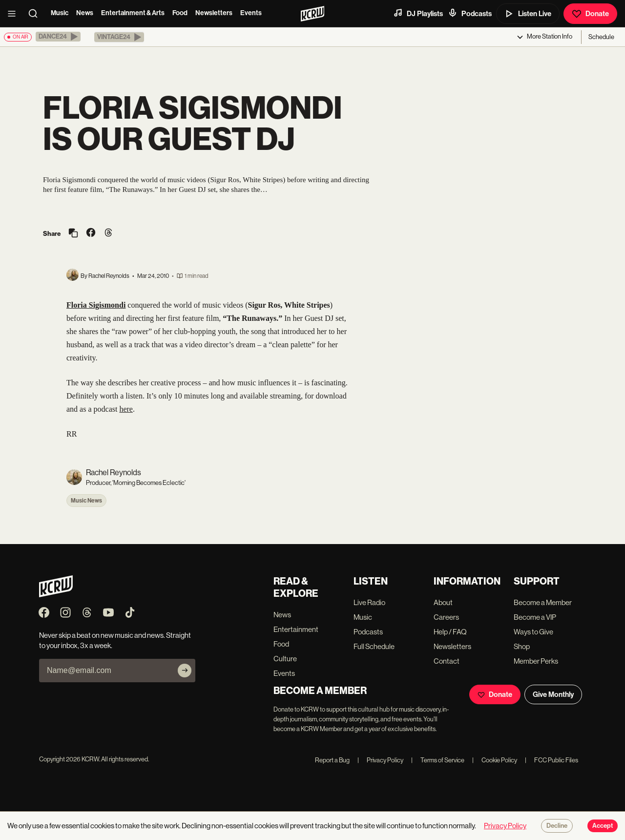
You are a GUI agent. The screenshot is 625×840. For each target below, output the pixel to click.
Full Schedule (374, 646)
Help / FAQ (450, 632)
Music (60, 13)
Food (180, 13)
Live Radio (369, 602)
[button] (58, 37)
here (126, 409)
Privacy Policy (380, 760)
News (85, 13)
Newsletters (214, 13)
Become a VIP (535, 617)
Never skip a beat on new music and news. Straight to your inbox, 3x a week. (115, 640)
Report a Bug (332, 760)
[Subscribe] (185, 671)
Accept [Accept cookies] (603, 826)
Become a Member (543, 602)
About (443, 602)
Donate (590, 14)
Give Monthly (553, 694)
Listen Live (528, 14)
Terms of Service (438, 760)
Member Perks (536, 661)
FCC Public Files (552, 760)
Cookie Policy (495, 760)
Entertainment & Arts (133, 13)
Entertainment (296, 629)
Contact (447, 661)
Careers (446, 617)
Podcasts (470, 13)
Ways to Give (533, 632)
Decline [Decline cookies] (557, 826)
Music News (86, 501)
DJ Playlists (418, 13)
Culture (285, 659)
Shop (522, 646)
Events (251, 13)
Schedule (601, 37)
